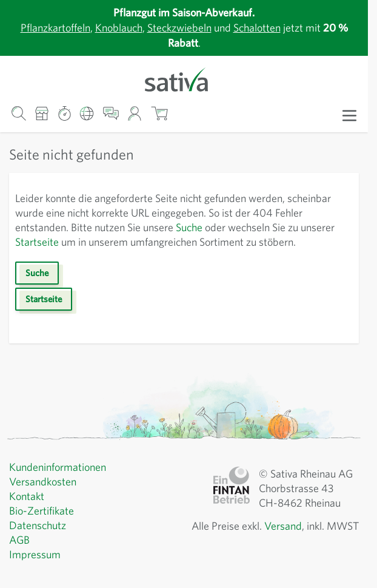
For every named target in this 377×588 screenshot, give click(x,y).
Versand (313, 541)
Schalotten (266, 27)
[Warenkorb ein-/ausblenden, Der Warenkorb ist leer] (159, 114)
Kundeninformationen (61, 482)
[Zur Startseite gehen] (184, 79)
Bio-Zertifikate (43, 525)
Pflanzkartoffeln (45, 27)
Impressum (36, 569)
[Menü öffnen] (349, 115)
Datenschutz (39, 540)
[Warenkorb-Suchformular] (18, 114)
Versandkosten (45, 496)
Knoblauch (114, 27)
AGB (21, 555)
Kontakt (28, 511)
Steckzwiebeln (181, 27)
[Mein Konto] (135, 114)
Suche (240, 228)
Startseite (93, 242)
